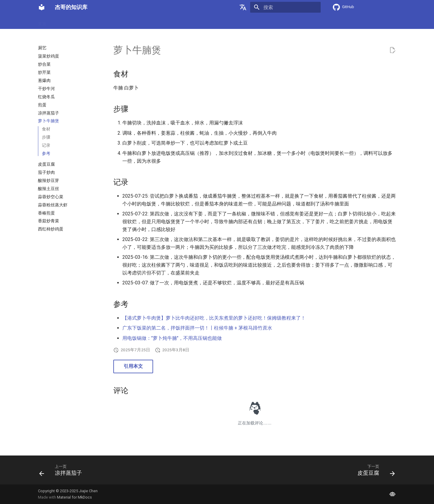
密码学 (76, 22)
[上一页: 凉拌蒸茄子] (63, 472)
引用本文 (133, 366)
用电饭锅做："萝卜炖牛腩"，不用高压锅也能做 (172, 338)
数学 (109, 22)
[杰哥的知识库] (42, 7)
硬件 (93, 22)
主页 (42, 22)
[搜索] (285, 7)
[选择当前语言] (243, 7)
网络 (125, 22)
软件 (140, 22)
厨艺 (58, 22)
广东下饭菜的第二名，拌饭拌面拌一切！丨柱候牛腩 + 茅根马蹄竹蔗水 (197, 328)
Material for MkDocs (74, 497)
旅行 (156, 22)
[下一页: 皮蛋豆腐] (374, 472)
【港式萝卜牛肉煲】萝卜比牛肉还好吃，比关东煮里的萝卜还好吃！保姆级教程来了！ (214, 318)
